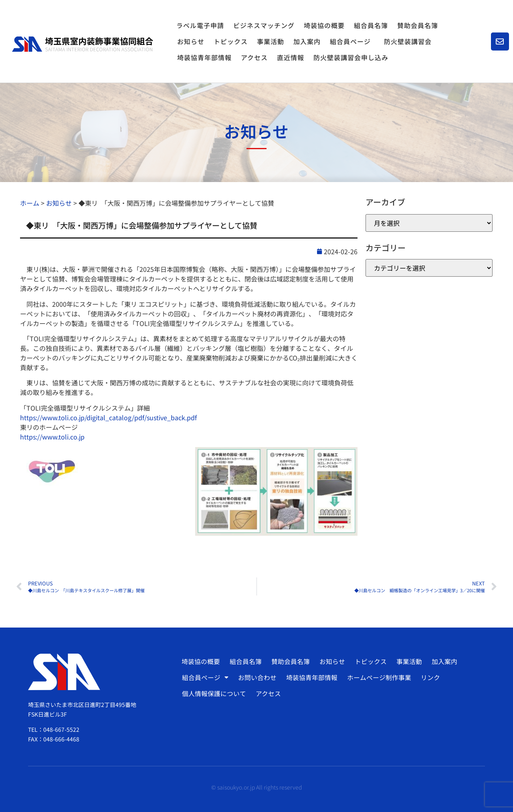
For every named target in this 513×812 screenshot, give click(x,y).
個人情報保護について (214, 694)
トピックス (231, 41)
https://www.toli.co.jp (52, 437)
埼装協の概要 (324, 25)
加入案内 (307, 41)
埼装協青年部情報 (204, 57)
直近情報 (291, 57)
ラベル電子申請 (200, 25)
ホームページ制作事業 (378, 678)
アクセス (254, 57)
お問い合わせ (257, 678)
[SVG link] (83, 44)
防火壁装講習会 (408, 41)
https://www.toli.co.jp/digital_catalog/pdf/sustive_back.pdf (108, 417)
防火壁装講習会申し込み (351, 57)
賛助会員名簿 (418, 25)
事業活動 (271, 41)
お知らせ (191, 41)
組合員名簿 (371, 25)
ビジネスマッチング (264, 25)
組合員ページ (352, 41)
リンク (429, 678)
